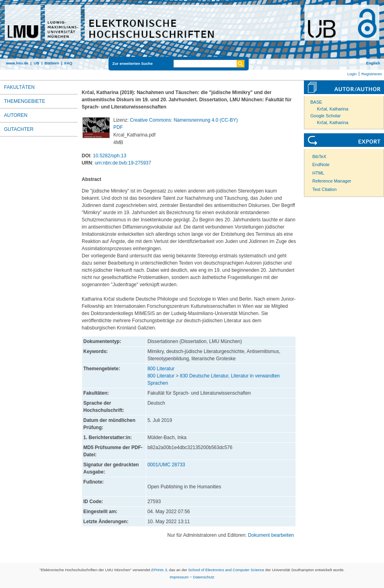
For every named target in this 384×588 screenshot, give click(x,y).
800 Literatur (161, 369)
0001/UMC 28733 (166, 465)
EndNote (321, 165)
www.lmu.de (17, 63)
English (373, 63)
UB (36, 63)
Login (352, 74)
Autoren (16, 115)
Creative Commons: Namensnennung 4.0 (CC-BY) (184, 120)
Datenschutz (204, 577)
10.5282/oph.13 (110, 156)
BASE (316, 102)
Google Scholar (326, 116)
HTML (318, 173)
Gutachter (19, 129)
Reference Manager (332, 181)
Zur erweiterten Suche (133, 63)
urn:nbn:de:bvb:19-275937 (123, 163)
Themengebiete (25, 101)
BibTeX (319, 157)
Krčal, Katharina (333, 109)
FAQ (68, 63)
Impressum (179, 577)
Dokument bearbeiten (271, 535)
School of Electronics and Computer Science (226, 570)
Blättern (52, 63)
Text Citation (325, 189)
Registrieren (372, 74)
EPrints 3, (160, 570)
